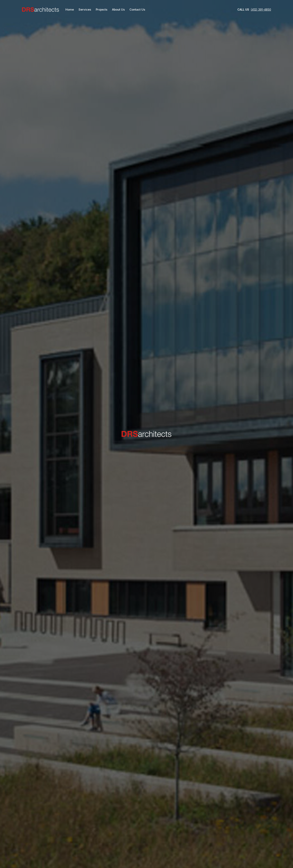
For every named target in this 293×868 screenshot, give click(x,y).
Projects (102, 9)
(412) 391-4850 (261, 9)
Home (70, 9)
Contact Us (137, 9)
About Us (118, 9)
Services (85, 9)
